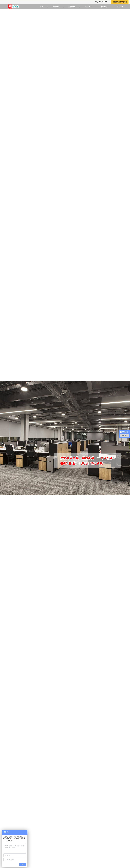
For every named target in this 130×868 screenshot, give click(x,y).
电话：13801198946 (101, 2)
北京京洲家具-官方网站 (120, 2)
